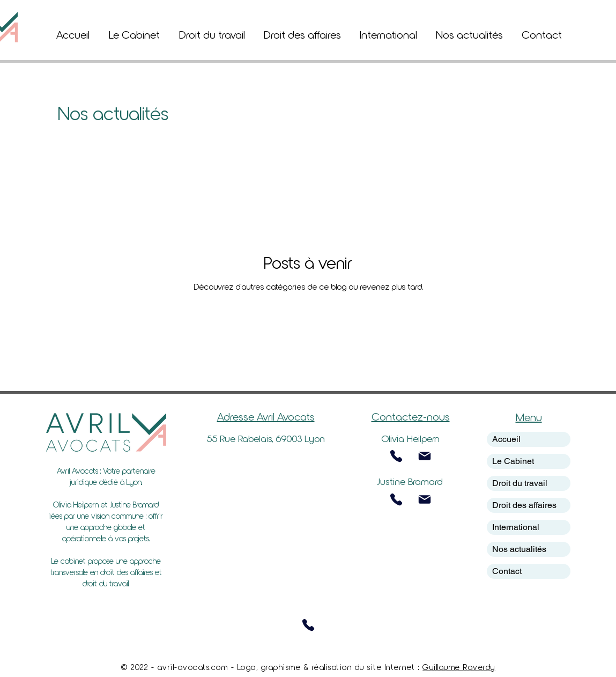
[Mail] (425, 456)
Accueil (506, 439)
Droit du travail (520, 483)
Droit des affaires (524, 505)
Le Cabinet (513, 461)
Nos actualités (519, 549)
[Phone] (396, 456)
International (516, 527)
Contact (507, 571)
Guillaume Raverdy (459, 667)
